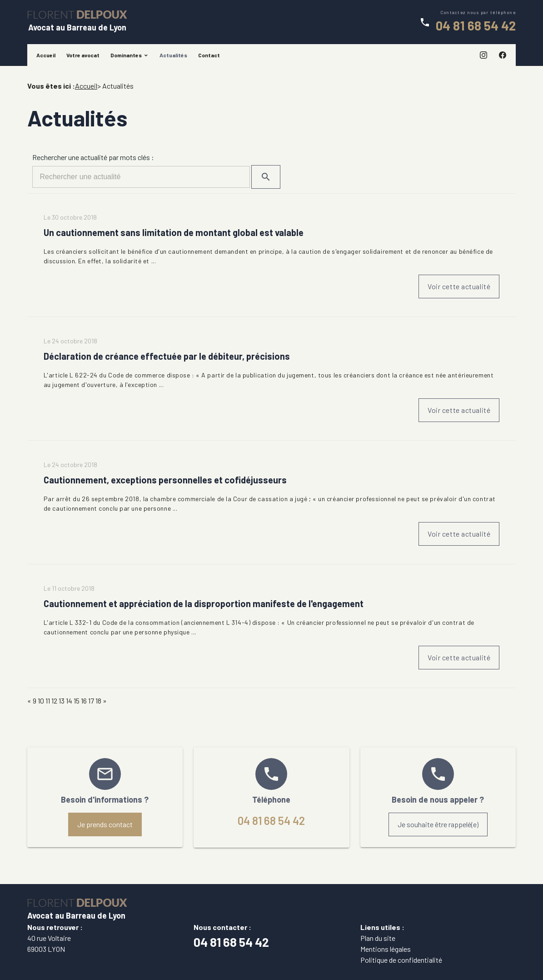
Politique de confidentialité (401, 960)
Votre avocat (83, 55)
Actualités (173, 55)
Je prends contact (105, 824)
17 (91, 701)
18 (98, 701)
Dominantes (126, 55)
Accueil (46, 55)
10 (41, 701)
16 (84, 701)
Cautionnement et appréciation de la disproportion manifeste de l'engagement (204, 603)
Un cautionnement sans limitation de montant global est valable (174, 232)
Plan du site (378, 938)
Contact (209, 55)
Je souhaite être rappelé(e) (438, 824)
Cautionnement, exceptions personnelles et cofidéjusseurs (165, 480)
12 (54, 701)
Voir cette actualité (459, 286)
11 (48, 701)
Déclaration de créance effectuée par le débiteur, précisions (167, 356)
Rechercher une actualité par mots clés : (93, 157)
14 (69, 701)
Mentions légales (386, 949)
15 (77, 701)
